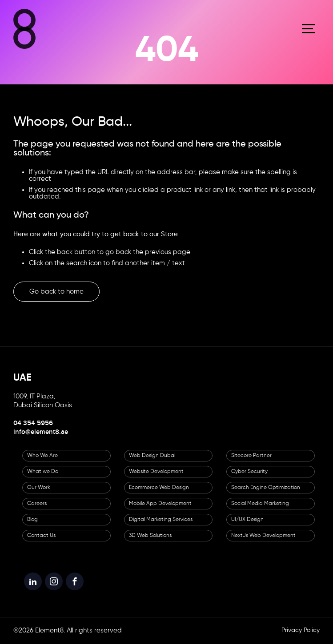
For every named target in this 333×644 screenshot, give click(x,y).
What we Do (43, 472)
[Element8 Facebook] (75, 581)
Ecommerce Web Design (159, 488)
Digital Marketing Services (161, 520)
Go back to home (56, 292)
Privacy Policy (301, 630)
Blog (32, 520)
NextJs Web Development (263, 536)
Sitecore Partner (251, 456)
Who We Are (42, 456)
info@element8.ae (41, 432)
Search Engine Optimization (266, 488)
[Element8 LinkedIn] (33, 581)
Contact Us (41, 536)
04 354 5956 (33, 423)
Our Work (39, 488)
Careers (37, 504)
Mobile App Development (160, 504)
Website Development (156, 472)
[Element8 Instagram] (54, 581)
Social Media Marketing (260, 504)
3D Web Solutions (150, 536)
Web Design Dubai (152, 456)
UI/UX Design (247, 520)
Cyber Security (249, 472)
